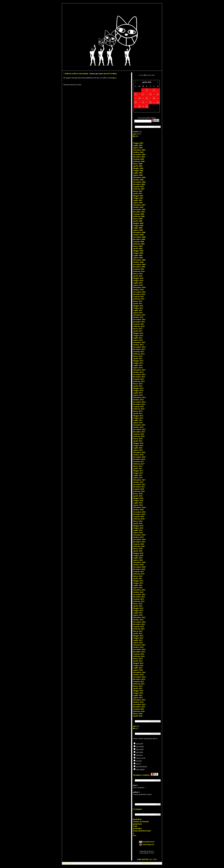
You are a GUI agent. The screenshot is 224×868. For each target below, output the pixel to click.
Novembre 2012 (139, 347)
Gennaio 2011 (138, 297)
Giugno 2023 (138, 638)
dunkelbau (137, 819)
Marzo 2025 (138, 686)
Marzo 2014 (138, 384)
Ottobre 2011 (138, 317)
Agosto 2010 (138, 285)
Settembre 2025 (139, 700)
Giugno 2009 (138, 253)
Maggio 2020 (138, 553)
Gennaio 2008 (138, 214)
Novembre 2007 (139, 209)
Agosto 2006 (138, 175)
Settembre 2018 (139, 507)
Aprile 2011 (138, 303)
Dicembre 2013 (139, 377)
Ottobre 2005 (138, 152)
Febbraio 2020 (139, 546)
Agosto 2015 (138, 423)
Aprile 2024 (138, 661)
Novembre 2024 (139, 677)
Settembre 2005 (139, 150)
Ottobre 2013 (138, 372)
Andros (136, 132)
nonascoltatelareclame (142, 831)
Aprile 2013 (138, 358)
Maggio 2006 (138, 168)
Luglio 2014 (138, 393)
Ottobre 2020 (138, 565)
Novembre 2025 (139, 704)
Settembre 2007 (139, 205)
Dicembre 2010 (139, 294)
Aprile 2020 (138, 551)
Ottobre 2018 (138, 510)
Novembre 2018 (139, 512)
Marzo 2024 (138, 659)
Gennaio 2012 (138, 324)
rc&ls (135, 826)
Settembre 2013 (139, 370)
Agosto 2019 (138, 533)
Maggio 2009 (138, 251)
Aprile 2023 (138, 633)
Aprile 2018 (138, 496)
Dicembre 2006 (139, 184)
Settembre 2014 (139, 397)
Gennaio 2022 (138, 599)
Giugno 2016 (138, 445)
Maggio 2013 (138, 361)
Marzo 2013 (138, 356)
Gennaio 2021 (138, 571)
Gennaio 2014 (138, 379)
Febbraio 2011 (139, 299)
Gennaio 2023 (138, 626)
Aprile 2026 (138, 716)
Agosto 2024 (138, 670)
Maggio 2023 (138, 636)
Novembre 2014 (139, 402)
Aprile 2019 (138, 523)
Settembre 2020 (139, 562)
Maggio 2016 (138, 443)
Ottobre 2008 (138, 235)
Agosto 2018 (138, 505)
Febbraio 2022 (139, 601)
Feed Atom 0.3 (147, 844)
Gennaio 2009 (138, 242)
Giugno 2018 (138, 500)
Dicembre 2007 (139, 212)
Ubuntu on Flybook (141, 822)
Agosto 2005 (138, 148)
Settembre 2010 (139, 287)
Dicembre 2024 (139, 679)
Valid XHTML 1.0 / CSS (147, 859)
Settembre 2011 (139, 315)
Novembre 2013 (139, 374)
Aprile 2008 (138, 221)
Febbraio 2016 (139, 436)
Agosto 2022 (138, 615)
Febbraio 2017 (139, 464)
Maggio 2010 (138, 278)
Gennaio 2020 (138, 544)
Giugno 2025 (138, 693)
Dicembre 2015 (139, 432)
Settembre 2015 (139, 425)
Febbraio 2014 (139, 381)
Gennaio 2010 (138, 269)
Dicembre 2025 (139, 707)
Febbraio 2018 (139, 491)
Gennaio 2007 (138, 187)
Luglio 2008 (138, 228)
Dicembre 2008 (139, 239)
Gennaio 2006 (138, 159)
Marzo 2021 (138, 576)
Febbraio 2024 (139, 656)
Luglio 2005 (138, 145)
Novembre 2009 (139, 264)
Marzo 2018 (138, 494)
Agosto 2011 (138, 313)
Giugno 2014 (138, 390)
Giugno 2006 (138, 170)
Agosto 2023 (138, 643)
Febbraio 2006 (139, 161)
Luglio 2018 (138, 503)
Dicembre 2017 (139, 487)
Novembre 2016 (139, 457)
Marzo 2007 (138, 191)
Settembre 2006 (139, 177)
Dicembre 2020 (139, 569)
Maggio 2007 (138, 196)
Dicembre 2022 (139, 624)
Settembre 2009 (139, 260)
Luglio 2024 (138, 668)
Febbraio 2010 (139, 271)
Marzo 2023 (138, 631)
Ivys (135, 835)
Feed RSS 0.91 (147, 842)
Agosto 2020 (138, 560)
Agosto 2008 (138, 230)
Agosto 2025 (138, 698)
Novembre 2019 (139, 539)
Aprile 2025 (138, 688)
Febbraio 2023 (139, 629)
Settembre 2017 (139, 480)
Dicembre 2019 (139, 542)
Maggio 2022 (138, 608)
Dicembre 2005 (139, 157)
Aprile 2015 (138, 413)
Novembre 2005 (139, 154)
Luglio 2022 (138, 613)
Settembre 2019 (139, 535)
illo (134, 136)
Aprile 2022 (138, 606)
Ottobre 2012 (138, 345)
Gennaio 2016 (138, 434)
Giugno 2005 (138, 143)
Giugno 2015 (138, 418)
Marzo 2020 (138, 549)
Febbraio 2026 (139, 711)
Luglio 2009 (138, 255)
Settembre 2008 (139, 232)
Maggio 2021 (138, 581)
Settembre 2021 (139, 590)
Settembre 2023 (139, 645)
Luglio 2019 (138, 530)
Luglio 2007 (138, 200)
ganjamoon (137, 824)
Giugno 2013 (138, 363)
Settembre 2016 (139, 452)
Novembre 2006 (139, 182)
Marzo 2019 (138, 521)
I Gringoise (137, 809)
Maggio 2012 (138, 333)
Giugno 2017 (138, 473)
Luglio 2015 (138, 420)
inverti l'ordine (110, 74)
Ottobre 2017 (138, 482)
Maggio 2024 (138, 663)
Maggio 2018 (138, 498)
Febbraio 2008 (139, 216)
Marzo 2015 (138, 411)
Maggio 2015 (138, 416)
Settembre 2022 (139, 617)
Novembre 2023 (139, 649)
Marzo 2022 (138, 604)
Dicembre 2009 (139, 267)
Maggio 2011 (138, 306)
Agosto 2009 (138, 258)
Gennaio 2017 (138, 461)
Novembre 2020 (139, 567)
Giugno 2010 (138, 280)
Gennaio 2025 (138, 681)
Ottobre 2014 (138, 400)
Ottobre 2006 (138, 180)
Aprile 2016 (138, 441)
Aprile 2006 (138, 166)
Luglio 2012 (138, 338)
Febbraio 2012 (139, 326)
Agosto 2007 (138, 203)
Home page (67, 863)
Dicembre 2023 (139, 652)
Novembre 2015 (139, 429)
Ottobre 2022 (138, 620)
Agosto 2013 (138, 368)
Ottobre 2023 (138, 647)
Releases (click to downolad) (76, 74)
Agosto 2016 (138, 450)
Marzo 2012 (138, 329)
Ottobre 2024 (138, 675)
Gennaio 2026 (138, 709)
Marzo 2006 (138, 164)
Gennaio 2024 (138, 654)
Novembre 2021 (139, 594)
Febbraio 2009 (139, 244)
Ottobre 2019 (138, 537)
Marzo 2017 (138, 466)
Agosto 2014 (138, 395)
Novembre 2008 (139, 237)
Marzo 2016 (138, 439)
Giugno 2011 (138, 308)
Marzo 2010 (138, 274)
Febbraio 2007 (139, 189)
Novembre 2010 (139, 292)
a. (134, 833)
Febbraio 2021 (139, 574)
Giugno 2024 (138, 665)
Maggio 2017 (138, 471)
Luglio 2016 (138, 448)
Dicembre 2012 (139, 349)
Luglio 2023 (138, 640)
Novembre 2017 (139, 484)
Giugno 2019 (138, 528)
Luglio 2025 (138, 695)
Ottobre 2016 (138, 455)
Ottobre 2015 (138, 427)
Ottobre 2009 (138, 262)
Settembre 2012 (139, 342)
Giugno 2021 (138, 583)
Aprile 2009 (138, 248)
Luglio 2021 (138, 585)
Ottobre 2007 (138, 207)
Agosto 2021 (138, 588)
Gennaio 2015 (138, 407)
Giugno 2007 (138, 198)
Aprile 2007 (138, 193)
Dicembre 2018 (139, 514)
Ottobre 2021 (138, 592)
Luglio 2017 (138, 475)
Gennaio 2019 (138, 516)
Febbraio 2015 (139, 409)
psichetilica (137, 828)
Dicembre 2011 (139, 322)
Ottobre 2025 (138, 702)
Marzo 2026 (138, 714)
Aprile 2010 (138, 276)
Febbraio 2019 (139, 519)
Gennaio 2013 (138, 352)
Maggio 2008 (138, 223)
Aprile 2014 (138, 386)
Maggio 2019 (138, 526)
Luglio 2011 (138, 310)
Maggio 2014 (138, 388)
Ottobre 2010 (138, 290)
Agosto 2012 (138, 340)
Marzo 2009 (138, 246)
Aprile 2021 (138, 578)
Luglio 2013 (138, 365)
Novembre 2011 (139, 319)
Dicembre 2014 (139, 404)
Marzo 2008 (138, 219)
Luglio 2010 (138, 283)
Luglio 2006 (138, 173)
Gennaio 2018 (138, 489)
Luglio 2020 (138, 558)
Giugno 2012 (138, 335)
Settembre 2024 (139, 672)
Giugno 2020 (138, 555)
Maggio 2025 (138, 691)
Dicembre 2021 (139, 597)
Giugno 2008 (138, 225)
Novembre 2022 (139, 622)
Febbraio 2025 (139, 684)
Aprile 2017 (138, 468)
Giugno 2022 (138, 610)
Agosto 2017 (138, 478)
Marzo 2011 (138, 301)
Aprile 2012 (138, 331)
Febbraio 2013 (139, 354)
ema (135, 134)
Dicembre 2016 (139, 459)
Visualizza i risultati (141, 775)
